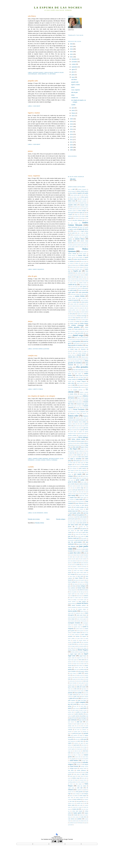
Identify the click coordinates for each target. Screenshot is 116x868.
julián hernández (85, 555)
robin (83, 753)
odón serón (77, 689)
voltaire (81, 815)
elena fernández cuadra (77, 361)
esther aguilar (80, 385)
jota (76, 528)
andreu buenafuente (73, 227)
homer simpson (85, 443)
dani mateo (70, 333)
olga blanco (84, 689)
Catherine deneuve (76, 306)
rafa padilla (71, 739)
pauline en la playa (81, 712)
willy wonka (75, 817)
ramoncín (76, 743)
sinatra (76, 780)
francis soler (59, 73)
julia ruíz (70, 555)
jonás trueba (79, 499)
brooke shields (85, 281)
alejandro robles (72, 205)
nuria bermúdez (73, 683)
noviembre (75, 62)
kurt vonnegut (71, 574)
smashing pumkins (72, 782)
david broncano (80, 340)
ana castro (76, 218)
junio (73, 75)
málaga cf (75, 600)
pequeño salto (33, 81)
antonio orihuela (72, 254)
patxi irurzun (76, 708)
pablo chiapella (85, 697)
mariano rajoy (77, 627)
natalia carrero (80, 675)
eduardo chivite (71, 355)
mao (74, 609)
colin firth (78, 320)
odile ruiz (70, 689)
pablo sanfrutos (71, 702)
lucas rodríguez (81, 586)
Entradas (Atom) (40, 523)
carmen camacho (82, 298)
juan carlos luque (77, 532)
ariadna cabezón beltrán (79, 259)
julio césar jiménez (72, 561)
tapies (71, 796)
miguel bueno (83, 656)
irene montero (78, 455)
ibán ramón (76, 447)
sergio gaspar (73, 776)
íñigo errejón (79, 453)
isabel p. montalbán (76, 459)
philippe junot (71, 726)
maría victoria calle (72, 621)
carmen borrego (72, 298)
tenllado (76, 796)
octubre (74, 64)
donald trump (74, 349)
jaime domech (83, 468)
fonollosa (70, 412)
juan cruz (71, 536)
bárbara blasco (76, 265)
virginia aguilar (77, 813)
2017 (71, 127)
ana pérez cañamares (78, 220)
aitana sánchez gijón (75, 195)
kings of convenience (79, 569)
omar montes (81, 691)
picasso (82, 726)
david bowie (72, 340)
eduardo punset (85, 357)
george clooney (84, 430)
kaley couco (84, 565)
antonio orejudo (83, 252)
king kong (70, 569)
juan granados (71, 540)
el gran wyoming (77, 359)
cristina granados (74, 327)
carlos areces (85, 289)
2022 (71, 54)
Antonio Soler (82, 255)
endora (77, 377)
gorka (79, 433)
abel (74, 189)
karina (69, 567)
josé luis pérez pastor (73, 519)
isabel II (74, 457)
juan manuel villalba (82, 544)
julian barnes (76, 555)
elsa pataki (75, 372)
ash (87, 259)
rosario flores (85, 757)
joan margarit (84, 494)
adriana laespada (71, 191)
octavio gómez (80, 685)
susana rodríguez (76, 794)
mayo (73, 77)
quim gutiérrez (74, 735)
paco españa (81, 704)
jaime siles (78, 470)
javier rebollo (71, 484)
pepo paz (79, 722)
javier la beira (73, 482)
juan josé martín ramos (81, 540)
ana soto (86, 220)
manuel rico (80, 607)
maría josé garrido (72, 617)
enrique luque (71, 381)
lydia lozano (79, 596)
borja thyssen (77, 281)
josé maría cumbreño (82, 521)
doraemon (83, 349)
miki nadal (81, 660)
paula (69, 710)
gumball (70, 437)
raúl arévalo (84, 745)
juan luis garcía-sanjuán (75, 542)
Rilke (85, 749)
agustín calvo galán (83, 193)
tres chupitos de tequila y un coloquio (41, 396)
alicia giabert (84, 209)
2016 (71, 129)
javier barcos (85, 476)
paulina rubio (71, 712)
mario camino (77, 633)
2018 (71, 124)
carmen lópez (76, 302)
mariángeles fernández (74, 623)
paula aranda (75, 710)
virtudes (76, 815)
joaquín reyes (73, 497)
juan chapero (84, 534)
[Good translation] (54, 841)
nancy (74, 675)
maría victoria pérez (82, 621)
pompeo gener (77, 732)
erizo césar (71, 383)
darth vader (77, 338)
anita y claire (80, 233)
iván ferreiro (77, 465)
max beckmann (85, 642)
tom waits (72, 801)
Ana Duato (82, 218)
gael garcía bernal (84, 426)
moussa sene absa (79, 667)
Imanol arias (84, 449)
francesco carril (84, 412)
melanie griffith (83, 646)
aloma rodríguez (82, 211)
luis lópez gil (82, 592)
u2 (86, 803)
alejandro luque (83, 203)
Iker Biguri (74, 449)
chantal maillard (85, 312)
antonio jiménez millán (73, 247)
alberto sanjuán (83, 199)
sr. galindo (79, 790)
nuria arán (86, 681)
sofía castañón (81, 782)
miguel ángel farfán (75, 654)
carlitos (79, 289)
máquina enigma (82, 609)
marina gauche (80, 631)
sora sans (80, 788)
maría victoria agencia (82, 619)
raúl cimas (70, 747)
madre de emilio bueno (76, 598)
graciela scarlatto (72, 435)
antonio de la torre (77, 243)
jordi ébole (81, 501)
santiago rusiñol (83, 768)
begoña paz (77, 271)
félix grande (86, 398)
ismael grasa (81, 463)
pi (77, 726)
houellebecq (72, 445)
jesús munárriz (73, 492)
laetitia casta (85, 574)
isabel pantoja (77, 461)
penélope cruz (85, 716)
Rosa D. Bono (77, 755)
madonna (86, 596)
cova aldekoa (85, 321)
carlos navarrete (83, 290)
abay (69, 189)
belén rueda (86, 273)
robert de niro (77, 751)
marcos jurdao (72, 611)
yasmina (79, 819)
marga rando (71, 613)
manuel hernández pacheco (79, 605)
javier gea (70, 480)
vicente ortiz (76, 809)
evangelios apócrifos (78, 390)
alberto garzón (85, 197)
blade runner (84, 277)
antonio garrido (73, 245)
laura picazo (76, 580)
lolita (74, 586)
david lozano (76, 343)
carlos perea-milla (83, 292)
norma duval (79, 681)
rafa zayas (84, 739)
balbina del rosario (79, 263)
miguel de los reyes (82, 658)
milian (82, 662)
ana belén (76, 216)
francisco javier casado (81, 418)
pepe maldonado (72, 720)
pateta (48, 460)
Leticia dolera (80, 582)
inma (87, 451)
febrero (74, 113)
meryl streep (71, 648)
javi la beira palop (80, 472)
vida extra (73, 179)
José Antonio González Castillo (76, 509)
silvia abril (84, 778)
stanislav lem (71, 792)
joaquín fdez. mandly (83, 496)
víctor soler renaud (77, 811)
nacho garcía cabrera (83, 671)
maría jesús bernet (81, 615)
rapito (82, 743)
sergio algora (77, 774)
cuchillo (31, 467)
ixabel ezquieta (73, 467)
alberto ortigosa (74, 199)
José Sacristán (79, 527)
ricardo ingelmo (71, 749)
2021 (71, 57)
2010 (71, 145)
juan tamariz (77, 551)
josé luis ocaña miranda (81, 517)
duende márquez (78, 351)
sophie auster (71, 788)
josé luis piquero (83, 519)
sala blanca (32, 16)
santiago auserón (84, 766)
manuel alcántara (72, 603)
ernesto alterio (80, 383)
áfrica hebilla (73, 193)
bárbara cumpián (84, 265)
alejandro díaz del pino (73, 203)
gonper (80, 432)
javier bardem (73, 478)
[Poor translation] (60, 841)
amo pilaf (82, 215)
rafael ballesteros (72, 741)
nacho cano (76, 669)
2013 (71, 137)
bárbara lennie (73, 267)
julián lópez (72, 557)
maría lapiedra (81, 617)
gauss (71, 430)
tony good (79, 801)
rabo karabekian (77, 737)
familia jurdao (83, 394)
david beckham (85, 338)
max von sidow (80, 644)
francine (84, 414)
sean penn (78, 772)
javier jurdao (80, 480)
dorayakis (70, 351)
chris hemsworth (71, 316)
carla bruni (75, 287)
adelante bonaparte (82, 189)
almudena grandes (72, 211)
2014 (71, 134)
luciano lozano (40, 460)
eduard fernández (82, 353)
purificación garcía (77, 733)
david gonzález (76, 341)
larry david (80, 576)
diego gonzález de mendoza (75, 345)
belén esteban (78, 273)
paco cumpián (81, 702)
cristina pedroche (78, 329)
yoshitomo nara (73, 823)
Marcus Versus (84, 611)
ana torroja (74, 223)
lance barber (73, 576)
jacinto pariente (84, 467)
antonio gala (86, 243)
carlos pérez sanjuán (75, 294)
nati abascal (75, 677)
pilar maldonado (77, 728)
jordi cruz (75, 501)
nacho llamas (73, 673)
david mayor (84, 343)
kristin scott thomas (78, 570)
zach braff (70, 825)
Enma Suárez (84, 377)
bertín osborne (81, 275)
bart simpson (80, 267)
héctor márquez (83, 437)
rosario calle (78, 757)
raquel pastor (76, 745)
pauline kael (71, 714)
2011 (71, 142)
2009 (71, 147)
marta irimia (80, 638)
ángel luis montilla (84, 227)
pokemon (84, 730)
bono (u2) (70, 281)
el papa (84, 359)
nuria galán (81, 683)
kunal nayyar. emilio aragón (80, 572)
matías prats (76, 642)
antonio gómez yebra (82, 245)
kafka (78, 565)
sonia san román (82, 786)
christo (69, 318)
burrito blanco (73, 283)
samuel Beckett (74, 766)
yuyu (86, 823)
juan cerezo (76, 534)
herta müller (77, 443)
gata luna (86, 428)
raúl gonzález (77, 747)
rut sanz (79, 759)
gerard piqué (73, 432)
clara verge (75, 318)
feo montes (79, 400)
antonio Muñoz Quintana (41, 349)
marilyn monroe (79, 629)
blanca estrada (71, 279)
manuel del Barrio (82, 603)
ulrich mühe (80, 805)
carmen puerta (85, 302)
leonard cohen (84, 580)
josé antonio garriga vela (80, 507)
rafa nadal (84, 737)
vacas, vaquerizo (34, 176)
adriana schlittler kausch (82, 191)
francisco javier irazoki (73, 420)
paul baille (83, 708)
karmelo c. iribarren (77, 567)
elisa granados (38, 513)
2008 (71, 150)
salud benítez (74, 760)
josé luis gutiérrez (79, 515)
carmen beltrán (80, 296)
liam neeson (75, 584)
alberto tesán (71, 201)
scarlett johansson (81, 770)
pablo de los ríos (74, 698)
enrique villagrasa (81, 381)
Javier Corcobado (83, 478)
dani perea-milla (79, 333)
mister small (84, 664)
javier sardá (72, 486)
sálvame (78, 765)
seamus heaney (71, 772)
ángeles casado (73, 229)
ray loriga (84, 747)
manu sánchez (82, 601)
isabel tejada (73, 463)
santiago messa (73, 768)
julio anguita (76, 559)
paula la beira (83, 710)
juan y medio (85, 551)
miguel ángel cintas (84, 652)
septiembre (75, 67)
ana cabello (82, 216)
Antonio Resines (72, 256)
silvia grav (70, 780)
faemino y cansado (84, 392)
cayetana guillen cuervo (73, 310)
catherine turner (85, 306)
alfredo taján (72, 209)
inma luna (72, 453)
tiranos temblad (77, 799)
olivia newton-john (72, 691)
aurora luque (84, 261)
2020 (71, 119)
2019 (71, 121)
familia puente (71, 396)
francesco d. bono (75, 414)
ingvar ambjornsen (80, 451)
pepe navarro (71, 722)
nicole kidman (80, 679)
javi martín (78, 474)
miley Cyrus (76, 662)
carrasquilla (81, 304)
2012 (71, 140)
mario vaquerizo (39, 269)
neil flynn (82, 677)
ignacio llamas (85, 447)
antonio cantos (72, 241)
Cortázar (77, 321)
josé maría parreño (82, 523)
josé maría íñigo (72, 523)
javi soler (78, 476)
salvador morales (77, 763)
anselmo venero (85, 235)
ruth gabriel (86, 759)
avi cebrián (70, 263)
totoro (85, 801)
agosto (73, 69)
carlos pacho (49, 73)
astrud (78, 261)
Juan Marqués (33, 74)
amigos (76, 215)
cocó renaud (71, 320)
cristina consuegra (78, 325)
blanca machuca (79, 279)
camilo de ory (72, 285)
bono (85, 279)
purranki (54, 460)
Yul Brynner (52, 74)
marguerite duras (79, 613)
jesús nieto (81, 492)
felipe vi (79, 398)
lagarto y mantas (34, 113)
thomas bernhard (80, 797)
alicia (78, 209)
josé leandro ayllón (75, 513)
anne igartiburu (76, 235)
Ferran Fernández (79, 409)
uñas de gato (32, 276)
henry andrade (71, 441)
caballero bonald (83, 283)
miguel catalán (71, 658)
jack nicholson (73, 468)
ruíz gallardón (73, 759)
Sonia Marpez (42, 74)
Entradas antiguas (61, 519)
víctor (82, 809)
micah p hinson (72, 650)
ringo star (70, 751)
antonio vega (71, 257)
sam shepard (85, 765)
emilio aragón (78, 374)
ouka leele (86, 693)
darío (70, 337)
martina (75, 640)
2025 (71, 46)
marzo (73, 110)
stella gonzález (79, 792)
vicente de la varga (77, 807)
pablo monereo (72, 701)
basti (73, 269)
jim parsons (76, 494)
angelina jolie (76, 231)
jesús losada (86, 490)
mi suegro (84, 648)
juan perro (79, 549)
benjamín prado (73, 275)
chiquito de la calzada (82, 314)
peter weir (84, 724)
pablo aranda (73, 695)
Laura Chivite (79, 578)
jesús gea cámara (77, 490)
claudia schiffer (83, 318)
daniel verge (78, 335)
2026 (71, 44)
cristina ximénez (75, 331)
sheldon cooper (76, 778)
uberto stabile (38, 389)
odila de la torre (81, 687)
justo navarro (72, 565)
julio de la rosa (81, 561)
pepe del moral (73, 718)
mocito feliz (71, 666)
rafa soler (77, 739)
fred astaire (80, 424)
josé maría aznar (72, 521)
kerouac (85, 567)
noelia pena (72, 681)
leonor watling (71, 582)
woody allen (83, 817)
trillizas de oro (71, 803)
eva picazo (83, 387)
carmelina (70, 296)
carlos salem (84, 294)
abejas (30, 321)
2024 (71, 49)
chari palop (72, 314)
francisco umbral (72, 424)
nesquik (74, 679)
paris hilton (84, 706)
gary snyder (79, 428)
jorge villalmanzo (80, 503)
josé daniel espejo (84, 511)
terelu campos (83, 796)
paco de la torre (72, 704)
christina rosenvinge (82, 316)
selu (83, 772)
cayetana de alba (83, 308)
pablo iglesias (84, 698)
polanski (70, 732)
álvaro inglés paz (80, 213)
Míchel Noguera (83, 650)
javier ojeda (84, 482)
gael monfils (72, 428)
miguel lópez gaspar (72, 660)
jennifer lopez (80, 486)
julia (85, 553)
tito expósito (85, 799)
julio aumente (84, 559)
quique (81, 735)
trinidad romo (80, 803)
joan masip (37, 106)
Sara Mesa (71, 770)
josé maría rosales (73, 525)
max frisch (72, 644)
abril (73, 108)
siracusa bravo (83, 780)
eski (74, 385)
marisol (84, 636)
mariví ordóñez (71, 638)
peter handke (77, 724)
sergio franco (85, 774)
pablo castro (77, 697)
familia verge (79, 396)
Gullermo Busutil (83, 435)
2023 (71, 52)
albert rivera (77, 197)
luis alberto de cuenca (83, 590)
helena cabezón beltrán (78, 439)
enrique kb (81, 379)
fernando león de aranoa (76, 406)
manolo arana (83, 600)
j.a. (78, 467)
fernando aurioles (78, 402)
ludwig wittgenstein (72, 590)
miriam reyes (76, 664)
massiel (70, 642)
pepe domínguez (83, 718)
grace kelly (84, 433)
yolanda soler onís (84, 821)
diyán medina (76, 347)
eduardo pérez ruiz (73, 357)
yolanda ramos (75, 821)
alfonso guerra (85, 207)
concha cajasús (85, 320)
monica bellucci (79, 666)
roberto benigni (76, 753)
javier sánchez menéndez (82, 484)
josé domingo (76, 505)
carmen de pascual (73, 300)
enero (73, 116)
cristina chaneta (84, 323)
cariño (69, 287)
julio (73, 72)
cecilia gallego (76, 312)
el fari (71, 359)
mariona (78, 636)
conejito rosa (33, 355)
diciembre (74, 59)
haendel (75, 437)
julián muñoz (80, 557)
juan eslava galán (80, 536)
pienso (30, 151)
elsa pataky (81, 372)
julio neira (76, 563)
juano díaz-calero (75, 553)
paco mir (76, 706)
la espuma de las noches (58, 8)
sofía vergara (79, 784)
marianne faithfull (78, 625)
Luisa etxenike (80, 594)
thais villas (71, 797)
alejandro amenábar (82, 201)
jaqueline (85, 470)
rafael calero (80, 741)
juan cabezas (71, 531)
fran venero (76, 412)
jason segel (70, 472)
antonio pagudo (83, 254)
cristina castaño (74, 323)
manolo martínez (72, 601)
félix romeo (72, 400)
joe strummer (71, 499)
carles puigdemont (72, 289)
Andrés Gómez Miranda (41, 459)
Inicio (48, 519)
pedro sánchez (76, 716)
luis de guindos (73, 592)
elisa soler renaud (77, 370)
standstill (85, 790)
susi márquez (85, 794)
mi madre (78, 648)
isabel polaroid (85, 461)
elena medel (80, 365)
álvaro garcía (71, 213)
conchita (71, 321)
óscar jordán (78, 693)
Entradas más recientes (34, 519)
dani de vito (84, 331)
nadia (46, 513)
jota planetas (83, 529)
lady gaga (79, 574)
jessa (74, 488)
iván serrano (85, 465)
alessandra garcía (76, 207)
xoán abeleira (71, 819)
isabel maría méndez (83, 457)
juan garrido (84, 538)
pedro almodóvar (79, 714)
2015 (71, 132)
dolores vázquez (85, 347)
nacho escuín (83, 669)
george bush (77, 430)
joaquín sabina (83, 498)
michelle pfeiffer (75, 652)
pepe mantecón (83, 720)
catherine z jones (73, 308)
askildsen (72, 261)
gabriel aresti (76, 426)
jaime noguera (71, 470)
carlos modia (73, 290)
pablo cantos (81, 695)
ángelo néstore (85, 231)
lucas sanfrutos (72, 588)
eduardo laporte (81, 355)
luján (74, 596)
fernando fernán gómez (82, 404)
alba (83, 195)
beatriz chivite (79, 269)
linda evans (82, 584)
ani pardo (72, 233)
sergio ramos (80, 776)
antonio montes (83, 247)
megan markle (75, 646)
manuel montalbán (72, 607)
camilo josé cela (83, 285)
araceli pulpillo (79, 257)
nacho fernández (72, 671)
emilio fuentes (79, 376)
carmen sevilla (73, 304)
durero (74, 353)
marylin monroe (83, 640)
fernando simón (79, 408)
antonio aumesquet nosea (76, 237)
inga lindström (71, 451)
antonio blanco (38, 73)
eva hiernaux (75, 387)
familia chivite (74, 394)
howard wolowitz (80, 445)
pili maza (77, 730)
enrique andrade (72, 379)
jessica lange (80, 488)
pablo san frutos (82, 701)
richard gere (79, 749)
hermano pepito (80, 441)
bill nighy (76, 277)
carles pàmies (83, 287)
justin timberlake (85, 563)
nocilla (87, 679)
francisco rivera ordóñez (80, 422)
